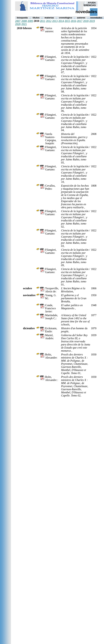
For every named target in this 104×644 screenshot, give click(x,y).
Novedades (96, 18)
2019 (92, 21)
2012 (49, 21)
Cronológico (65, 18)
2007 (18, 21)
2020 (18, 24)
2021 (24, 24)
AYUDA (92, 3)
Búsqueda (22, 18)
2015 (67, 21)
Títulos (36, 18)
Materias (49, 18)
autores (81, 18)
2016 (73, 21)
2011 (43, 21)
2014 (61, 21)
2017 (80, 21)
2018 (86, 21)
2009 (30, 21)
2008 (24, 21)
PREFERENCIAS (87, 5)
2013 (55, 21)
